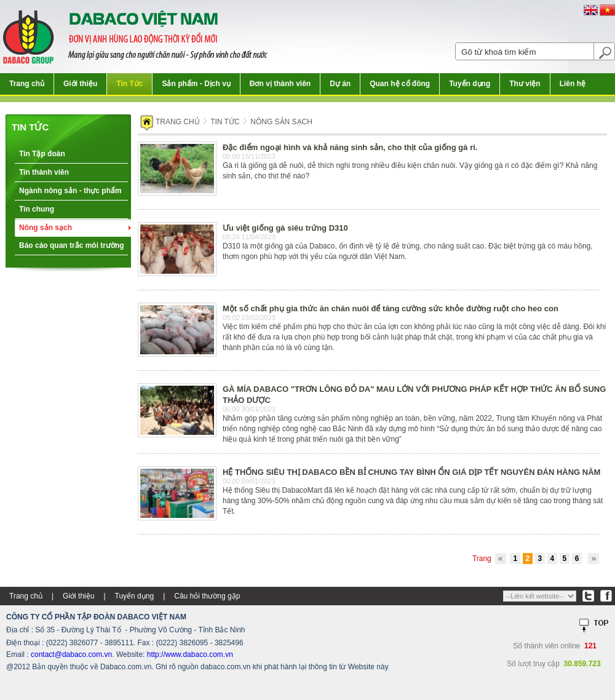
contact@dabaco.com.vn (71, 654)
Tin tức (30, 127)
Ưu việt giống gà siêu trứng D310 (285, 228)
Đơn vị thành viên (280, 84)
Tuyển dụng (470, 84)
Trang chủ (27, 84)
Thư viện (525, 84)
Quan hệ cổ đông (400, 84)
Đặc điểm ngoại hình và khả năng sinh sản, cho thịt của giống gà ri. (350, 147)
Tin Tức (129, 84)
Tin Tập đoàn (42, 154)
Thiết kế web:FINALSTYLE (560, 682)
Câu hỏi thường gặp (207, 596)
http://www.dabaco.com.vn (190, 654)
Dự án (340, 84)
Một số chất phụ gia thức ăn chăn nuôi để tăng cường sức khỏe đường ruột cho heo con (391, 308)
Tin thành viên (44, 172)
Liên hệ (573, 84)
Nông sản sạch (46, 228)
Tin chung (37, 209)
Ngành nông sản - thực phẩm (70, 191)
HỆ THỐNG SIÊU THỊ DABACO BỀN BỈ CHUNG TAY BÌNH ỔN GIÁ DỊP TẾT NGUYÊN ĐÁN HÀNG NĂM (411, 472)
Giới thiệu (80, 84)
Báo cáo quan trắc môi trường (72, 245)
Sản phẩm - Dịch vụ (196, 84)
